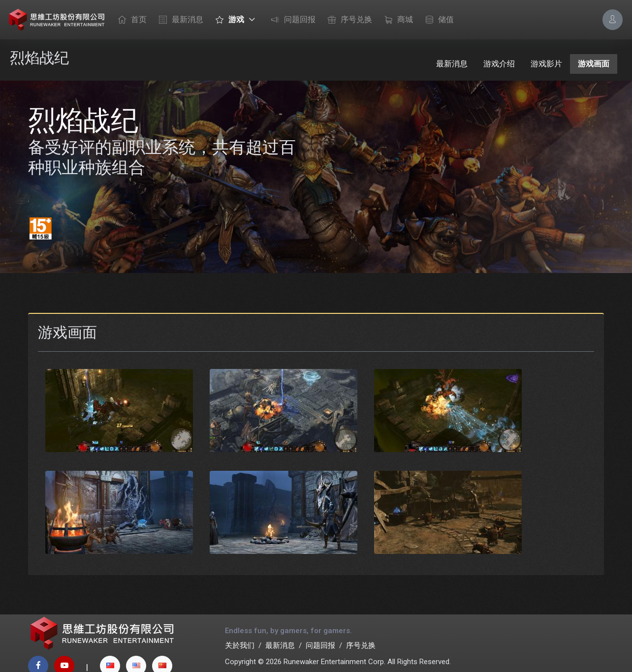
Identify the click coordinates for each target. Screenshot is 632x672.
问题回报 (291, 20)
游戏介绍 (499, 64)
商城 (396, 20)
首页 (130, 20)
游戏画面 (594, 64)
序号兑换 (348, 20)
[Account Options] (613, 19)
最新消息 (179, 20)
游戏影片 (546, 64)
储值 (437, 20)
